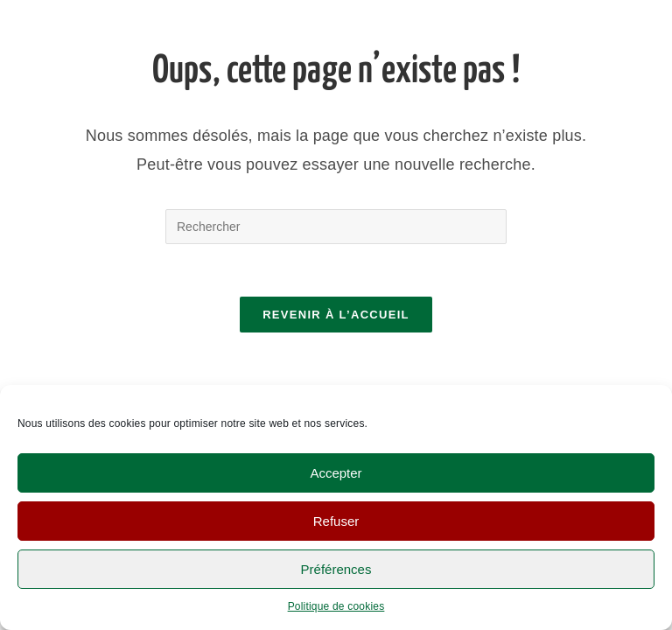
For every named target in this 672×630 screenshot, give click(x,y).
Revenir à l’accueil (336, 315)
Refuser (336, 521)
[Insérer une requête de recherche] (336, 227)
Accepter (336, 473)
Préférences (336, 569)
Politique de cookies (336, 606)
